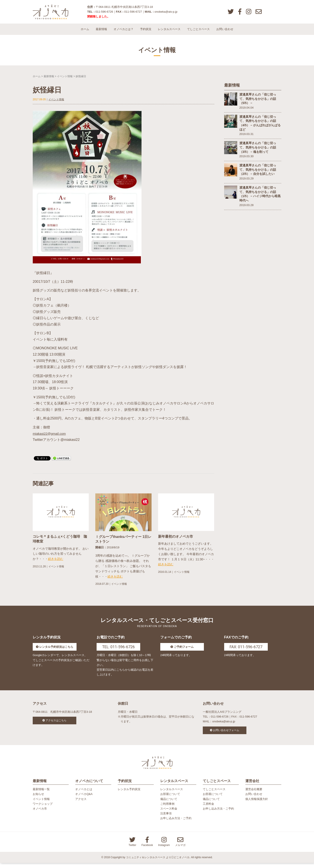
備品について (169, 804)
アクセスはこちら (56, 724)
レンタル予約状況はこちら (56, 650)
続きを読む (56, 562)
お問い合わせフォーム (226, 733)
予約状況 (146, 33)
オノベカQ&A (84, 799)
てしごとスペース (198, 33)
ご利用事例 (167, 809)
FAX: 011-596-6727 (246, 650)
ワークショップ (43, 809)
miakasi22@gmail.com (50, 437)
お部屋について (170, 799)
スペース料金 (169, 814)
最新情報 (101, 33)
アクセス (81, 804)
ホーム (85, 33)
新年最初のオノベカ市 (176, 540)
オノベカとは (84, 794)
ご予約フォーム (184, 650)
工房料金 (208, 809)
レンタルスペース (169, 33)
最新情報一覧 (41, 794)
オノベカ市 (40, 814)
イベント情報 (65, 80)
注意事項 (166, 818)
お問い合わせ (225, 33)
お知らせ (38, 799)
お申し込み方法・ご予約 (176, 823)
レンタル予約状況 (129, 794)
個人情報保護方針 (257, 804)
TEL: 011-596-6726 (118, 650)
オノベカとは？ (124, 33)
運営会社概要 (254, 794)
